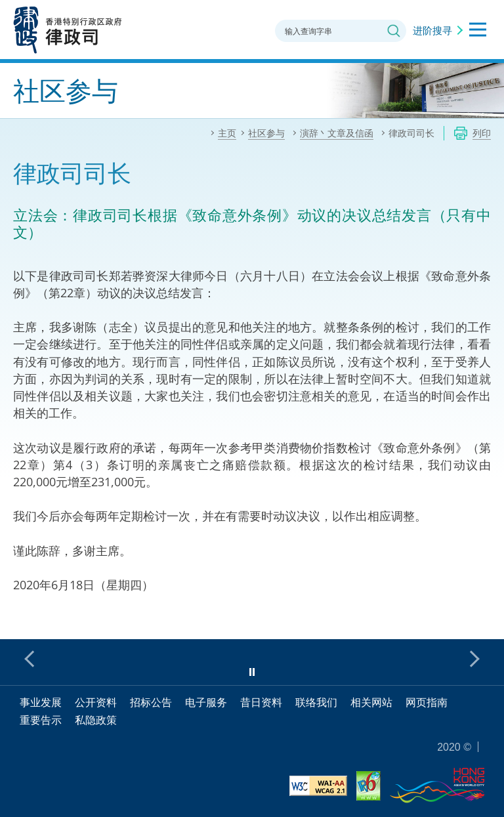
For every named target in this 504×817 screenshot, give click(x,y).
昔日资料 (261, 702)
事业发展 (41, 702)
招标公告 (151, 702)
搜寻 (394, 31)
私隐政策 (96, 720)
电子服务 (206, 702)
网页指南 (427, 702)
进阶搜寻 (432, 30)
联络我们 (316, 702)
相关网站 (371, 702)
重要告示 (41, 720)
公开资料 (96, 702)
